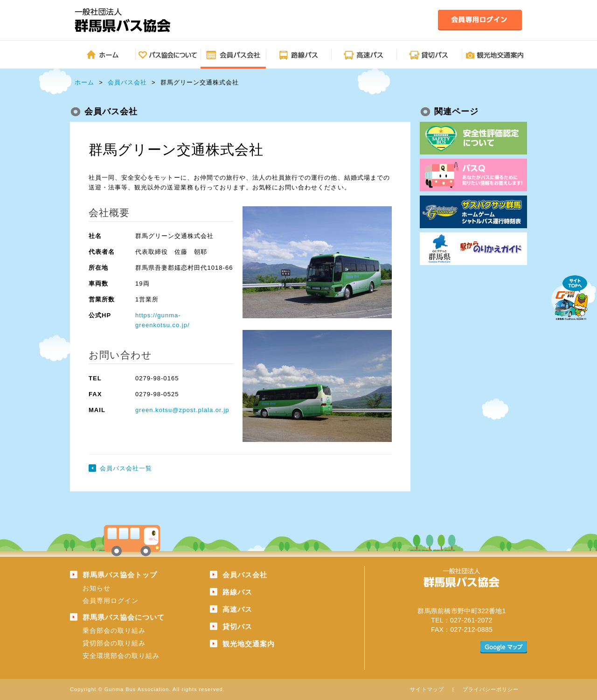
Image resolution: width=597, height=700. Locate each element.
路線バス (237, 592)
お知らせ (97, 588)
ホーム (84, 82)
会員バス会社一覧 (126, 468)
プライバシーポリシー (491, 689)
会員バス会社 (127, 82)
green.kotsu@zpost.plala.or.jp (182, 410)
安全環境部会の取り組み (121, 656)
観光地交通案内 (249, 644)
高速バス (237, 609)
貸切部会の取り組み (114, 643)
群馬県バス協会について (124, 617)
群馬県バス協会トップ (120, 575)
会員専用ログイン (111, 601)
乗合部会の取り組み (114, 630)
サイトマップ (427, 689)
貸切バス (237, 626)
